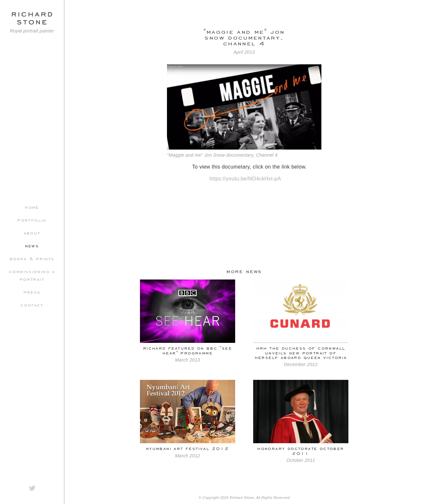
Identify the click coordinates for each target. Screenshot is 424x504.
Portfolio (32, 220)
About (32, 233)
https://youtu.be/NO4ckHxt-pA (245, 179)
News (32, 245)
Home (32, 207)
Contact (32, 305)
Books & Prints (32, 258)
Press (32, 292)
